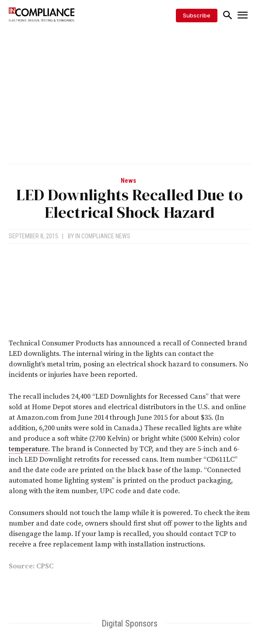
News (128, 181)
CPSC (45, 566)
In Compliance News (103, 236)
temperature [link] (28, 449)
